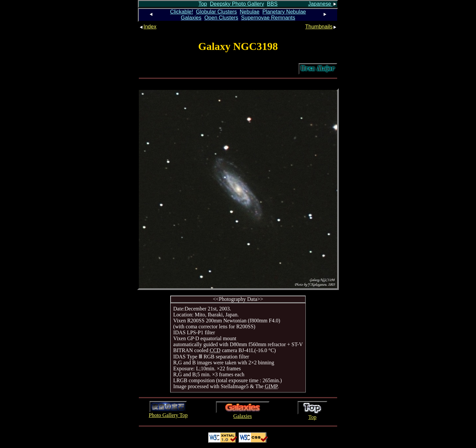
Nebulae (250, 12)
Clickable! (182, 12)
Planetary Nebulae (284, 12)
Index (148, 27)
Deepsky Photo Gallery (237, 4)
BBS (272, 4)
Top (203, 4)
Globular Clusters (217, 12)
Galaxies (191, 18)
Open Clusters (221, 18)
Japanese (323, 4)
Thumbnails (321, 27)
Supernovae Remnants (268, 18)
